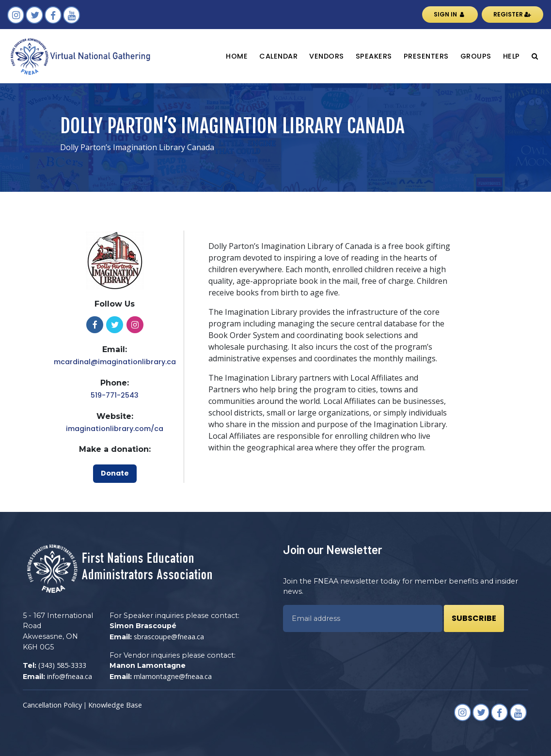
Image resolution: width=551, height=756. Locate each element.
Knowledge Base (115, 705)
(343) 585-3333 (62, 665)
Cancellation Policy (52, 705)
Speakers (374, 56)
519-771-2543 (115, 395)
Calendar (278, 56)
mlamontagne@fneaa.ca (173, 676)
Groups (476, 56)
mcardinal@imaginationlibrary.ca (115, 362)
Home (237, 56)
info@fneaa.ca (70, 676)
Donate (115, 473)
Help (512, 56)
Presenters (426, 56)
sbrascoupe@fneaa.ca (169, 637)
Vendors (327, 56)
